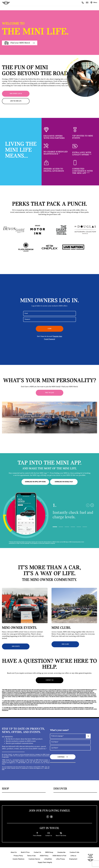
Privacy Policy (18, 856)
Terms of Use (31, 856)
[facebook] (48, 817)
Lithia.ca (73, 856)
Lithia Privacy (60, 859)
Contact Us (50, 680)
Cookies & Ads (74, 852)
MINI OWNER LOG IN (16, 94)
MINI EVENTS (16, 646)
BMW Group (49, 852)
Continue (63, 757)
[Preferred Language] (70, 736)
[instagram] (51, 817)
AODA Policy (44, 856)
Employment (73, 859)
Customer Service (34, 859)
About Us (14, 852)
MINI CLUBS (65, 644)
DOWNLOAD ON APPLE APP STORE (35, 482)
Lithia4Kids (48, 859)
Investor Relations (18, 859)
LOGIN (49, 329)
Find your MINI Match (20, 43)
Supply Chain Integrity (45, 862)
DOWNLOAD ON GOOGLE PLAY (64, 482)
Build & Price (25, 852)
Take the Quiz (49, 393)
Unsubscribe (61, 852)
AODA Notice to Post (59, 856)
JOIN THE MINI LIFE (16, 101)
